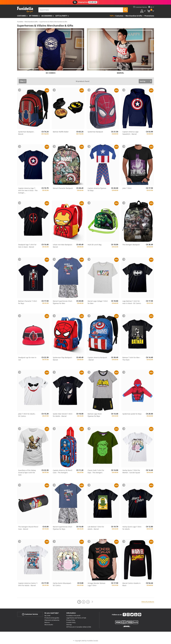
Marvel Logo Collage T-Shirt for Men (98, 302)
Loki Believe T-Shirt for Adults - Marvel (96, 528)
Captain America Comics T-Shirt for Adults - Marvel (28, 584)
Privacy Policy (71, 620)
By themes (34, 16)
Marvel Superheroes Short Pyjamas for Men (62, 302)
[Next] (92, 602)
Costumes (21, 16)
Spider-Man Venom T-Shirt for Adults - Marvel (63, 415)
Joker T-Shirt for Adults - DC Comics (27, 415)
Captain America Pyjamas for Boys (97, 189)
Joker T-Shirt (127, 188)
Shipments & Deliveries (52, 620)
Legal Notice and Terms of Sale (76, 618)
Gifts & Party (61, 16)
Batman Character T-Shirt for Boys (28, 302)
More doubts (49, 625)
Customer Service (30, 614)
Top (111, 16)
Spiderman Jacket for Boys (132, 414)
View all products (148, 602)
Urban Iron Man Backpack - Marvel (63, 246)
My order (47, 616)
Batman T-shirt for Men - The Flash (132, 359)
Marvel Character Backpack (63, 188)
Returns (47, 622)
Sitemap (69, 625)
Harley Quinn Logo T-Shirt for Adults (132, 528)
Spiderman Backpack (95, 132)
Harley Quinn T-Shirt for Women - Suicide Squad (131, 471)
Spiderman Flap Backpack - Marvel (63, 359)
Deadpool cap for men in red (27, 359)
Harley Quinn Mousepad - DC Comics (62, 584)
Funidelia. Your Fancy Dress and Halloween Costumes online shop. (25, 10)
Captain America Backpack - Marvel (97, 359)
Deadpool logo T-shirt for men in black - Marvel (27, 246)
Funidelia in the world (73, 616)
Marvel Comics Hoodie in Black (132, 584)
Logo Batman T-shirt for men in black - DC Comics (132, 302)
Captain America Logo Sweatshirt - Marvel (130, 133)
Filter (22, 81)
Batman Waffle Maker (61, 132)
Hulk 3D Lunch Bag (95, 245)
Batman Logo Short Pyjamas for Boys (95, 415)
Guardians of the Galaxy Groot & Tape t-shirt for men (27, 473)
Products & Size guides (52, 618)
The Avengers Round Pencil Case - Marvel (28, 528)
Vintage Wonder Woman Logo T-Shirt (97, 584)
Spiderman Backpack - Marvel (26, 133)
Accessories (47, 16)
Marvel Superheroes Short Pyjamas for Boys (62, 528)
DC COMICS (51, 73)
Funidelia (20, 22)
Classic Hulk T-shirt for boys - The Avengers (96, 471)
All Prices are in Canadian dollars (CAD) (79, 627)
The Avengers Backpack (131, 245)
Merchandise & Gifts (31, 22)
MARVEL (120, 73)
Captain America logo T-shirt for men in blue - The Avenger (28, 190)
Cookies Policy (71, 622)
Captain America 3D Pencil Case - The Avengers (63, 471)
